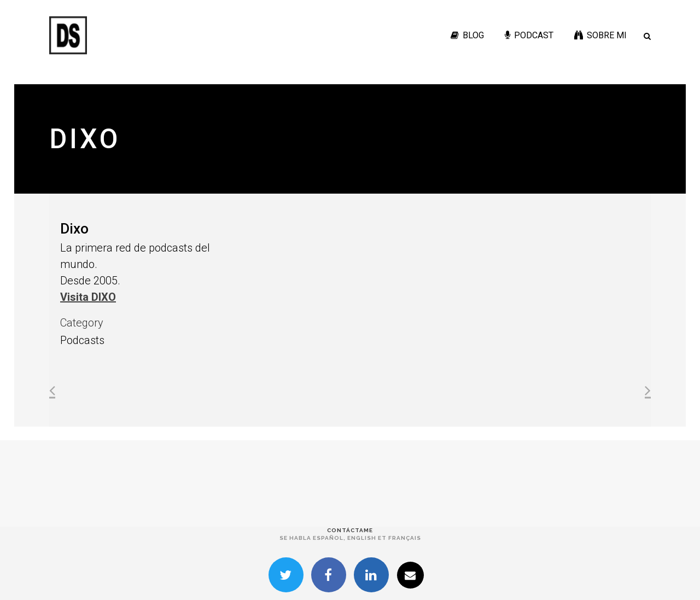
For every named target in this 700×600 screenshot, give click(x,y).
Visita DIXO (88, 297)
